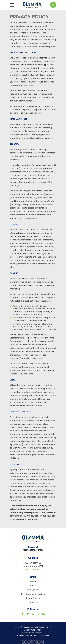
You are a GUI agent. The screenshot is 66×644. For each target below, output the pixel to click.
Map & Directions (33, 570)
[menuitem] (20, 636)
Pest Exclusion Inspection (33, 594)
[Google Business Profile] (33, 614)
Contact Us (33, 602)
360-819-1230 (33, 550)
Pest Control (33, 590)
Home (33, 581)
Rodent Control (33, 598)
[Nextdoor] (28, 614)
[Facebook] (23, 614)
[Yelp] (38, 614)
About (33, 586)
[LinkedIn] (43, 614)
